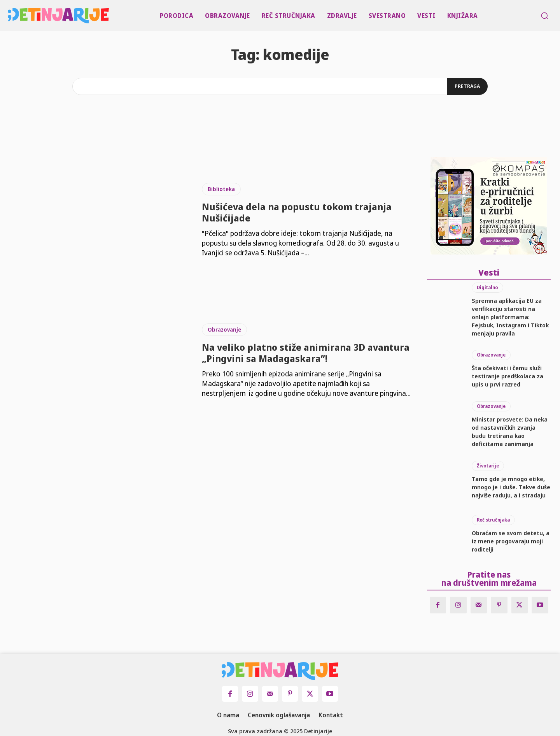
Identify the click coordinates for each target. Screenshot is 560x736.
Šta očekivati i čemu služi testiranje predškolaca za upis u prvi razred (507, 376)
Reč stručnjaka (493, 520)
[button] (544, 16)
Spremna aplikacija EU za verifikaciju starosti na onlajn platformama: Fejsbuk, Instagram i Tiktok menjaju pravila (510, 317)
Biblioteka (221, 189)
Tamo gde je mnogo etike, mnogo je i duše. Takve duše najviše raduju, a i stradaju (511, 487)
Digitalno (487, 287)
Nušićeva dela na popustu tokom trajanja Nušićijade (297, 212)
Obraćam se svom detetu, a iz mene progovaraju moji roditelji (511, 541)
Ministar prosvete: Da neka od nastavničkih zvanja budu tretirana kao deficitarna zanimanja (510, 431)
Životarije (488, 466)
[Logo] (10, 16)
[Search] (467, 86)
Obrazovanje (224, 329)
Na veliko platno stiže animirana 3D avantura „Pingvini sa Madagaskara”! (306, 353)
